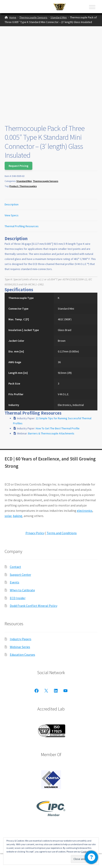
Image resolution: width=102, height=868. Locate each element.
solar (8, 516)
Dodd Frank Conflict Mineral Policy (34, 606)
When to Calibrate (22, 590)
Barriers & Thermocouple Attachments (51, 433)
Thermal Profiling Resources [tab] (22, 226)
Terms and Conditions (62, 533)
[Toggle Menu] (92, 7)
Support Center (20, 575)
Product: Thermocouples (23, 186)
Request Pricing (18, 166)
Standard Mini (59, 17)
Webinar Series (20, 647)
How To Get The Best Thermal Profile (58, 428)
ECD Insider (18, 598)
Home (13, 17)
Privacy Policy (35, 533)
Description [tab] (12, 204)
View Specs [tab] (12, 215)
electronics (85, 511)
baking (18, 516)
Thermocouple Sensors (33, 17)
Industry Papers (21, 639)
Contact (15, 567)
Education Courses (22, 655)
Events (15, 582)
